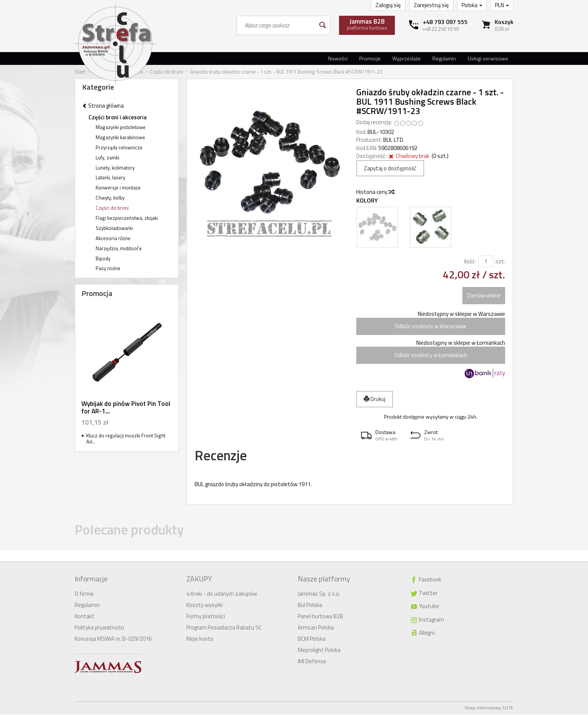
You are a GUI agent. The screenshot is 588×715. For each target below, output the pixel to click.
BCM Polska (312, 640)
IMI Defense (312, 662)
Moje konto (200, 640)
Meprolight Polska (319, 651)
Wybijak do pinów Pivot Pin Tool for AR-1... (126, 407)
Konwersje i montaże (118, 188)
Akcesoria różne (113, 238)
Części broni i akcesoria (118, 117)
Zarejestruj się (431, 5)
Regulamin (444, 58)
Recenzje (224, 456)
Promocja (97, 293)
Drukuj (375, 399)
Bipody (103, 258)
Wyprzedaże (406, 58)
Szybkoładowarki (114, 228)
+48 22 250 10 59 (441, 29)
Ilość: (470, 261)
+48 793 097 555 (445, 22)
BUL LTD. (394, 140)
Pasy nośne (108, 268)
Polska (472, 5)
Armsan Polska (316, 629)
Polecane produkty (135, 532)
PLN (502, 5)
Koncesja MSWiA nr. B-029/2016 (113, 640)
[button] (381, 435)
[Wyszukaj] (322, 25)
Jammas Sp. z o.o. (319, 595)
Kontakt (85, 617)
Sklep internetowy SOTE (489, 709)
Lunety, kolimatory (115, 168)
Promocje (370, 58)
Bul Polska (310, 606)
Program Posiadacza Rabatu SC (224, 629)
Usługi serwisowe (488, 58)
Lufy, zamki (107, 158)
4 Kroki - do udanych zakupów (222, 595)
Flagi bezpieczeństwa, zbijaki (127, 218)
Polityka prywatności (99, 629)
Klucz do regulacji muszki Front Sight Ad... (126, 439)
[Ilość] (486, 261)
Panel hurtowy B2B (320, 617)
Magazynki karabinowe (120, 137)
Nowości (338, 58)
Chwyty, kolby (110, 198)
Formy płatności (206, 617)
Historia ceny (375, 192)
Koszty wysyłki (205, 606)
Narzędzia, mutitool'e (119, 248)
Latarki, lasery (110, 177)
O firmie (84, 595)
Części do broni (112, 208)
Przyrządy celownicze (119, 147)
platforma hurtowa (367, 24)
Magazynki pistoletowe (121, 127)
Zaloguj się (388, 5)
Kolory (367, 201)
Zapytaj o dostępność (390, 168)
